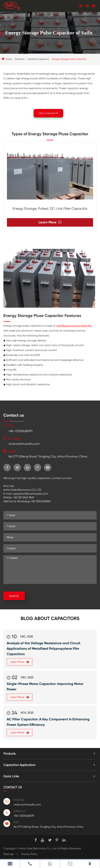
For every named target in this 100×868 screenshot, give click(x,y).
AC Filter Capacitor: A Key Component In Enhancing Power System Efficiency (48, 722)
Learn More (50, 222)
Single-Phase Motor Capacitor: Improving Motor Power (45, 686)
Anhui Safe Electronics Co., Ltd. (38, 848)
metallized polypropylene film (74, 326)
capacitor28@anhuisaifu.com (30, 494)
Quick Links (11, 776)
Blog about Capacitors (50, 618)
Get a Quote (48, 113)
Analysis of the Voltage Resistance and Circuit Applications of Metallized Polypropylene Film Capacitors (44, 648)
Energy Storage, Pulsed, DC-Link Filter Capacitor (50, 209)
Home (9, 59)
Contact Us (13, 787)
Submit (14, 596)
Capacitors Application (19, 765)
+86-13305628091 (20, 431)
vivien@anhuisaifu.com (24, 444)
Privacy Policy (29, 854)
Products (20, 59)
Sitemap (9, 854)
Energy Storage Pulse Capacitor (69, 59)
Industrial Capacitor (38, 59)
